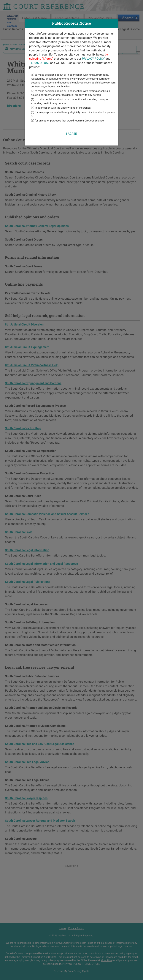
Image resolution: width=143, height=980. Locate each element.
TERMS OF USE (39, 63)
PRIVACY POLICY (93, 59)
